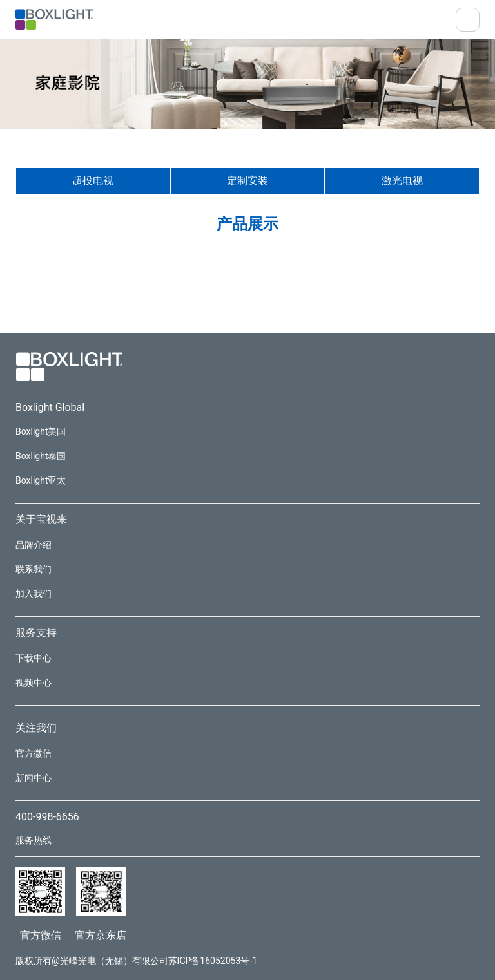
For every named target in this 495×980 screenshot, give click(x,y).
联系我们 (34, 569)
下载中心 (34, 658)
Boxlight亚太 (41, 480)
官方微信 (34, 753)
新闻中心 (34, 778)
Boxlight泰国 (41, 456)
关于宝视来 (41, 519)
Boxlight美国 (41, 431)
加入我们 (34, 594)
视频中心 (34, 683)
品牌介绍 (34, 545)
